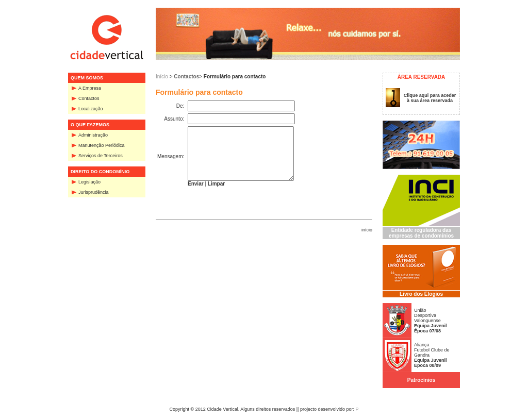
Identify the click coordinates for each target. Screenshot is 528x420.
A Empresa (90, 88)
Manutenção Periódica (102, 145)
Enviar (196, 184)
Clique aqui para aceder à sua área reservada (430, 98)
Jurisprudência (94, 192)
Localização (91, 109)
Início (162, 77)
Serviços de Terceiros (101, 156)
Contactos (89, 98)
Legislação (89, 182)
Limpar (216, 184)
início (367, 230)
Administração (93, 135)
